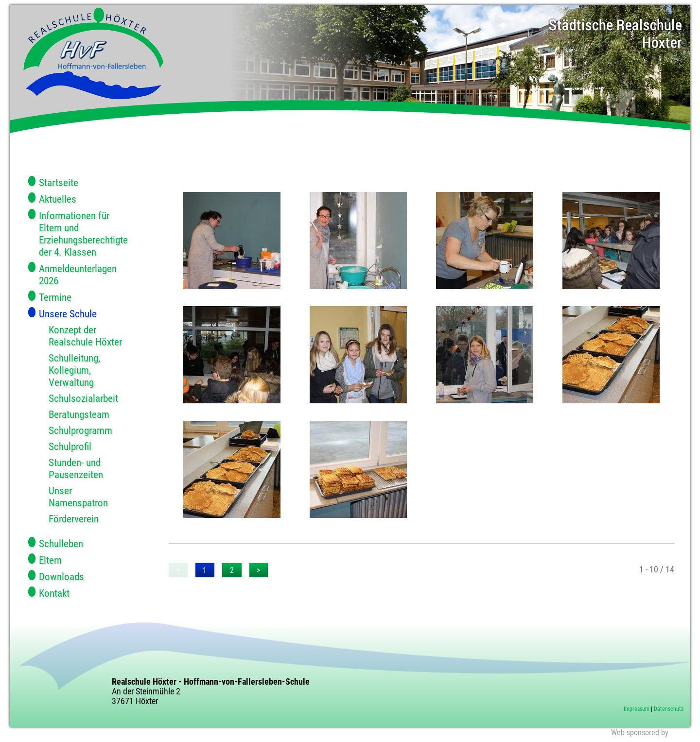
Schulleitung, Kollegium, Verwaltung (74, 370)
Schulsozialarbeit (83, 398)
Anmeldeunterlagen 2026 (78, 275)
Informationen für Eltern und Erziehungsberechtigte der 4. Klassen (83, 234)
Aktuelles (58, 199)
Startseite (59, 182)
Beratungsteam (79, 414)
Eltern (50, 560)
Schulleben (61, 544)
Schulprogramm (80, 430)
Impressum (637, 709)
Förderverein (74, 519)
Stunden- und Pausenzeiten (76, 468)
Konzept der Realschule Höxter (85, 336)
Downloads (61, 577)
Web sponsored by (640, 733)
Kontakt (54, 593)
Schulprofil (70, 446)
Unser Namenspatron (78, 497)
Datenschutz (669, 709)
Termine (55, 297)
